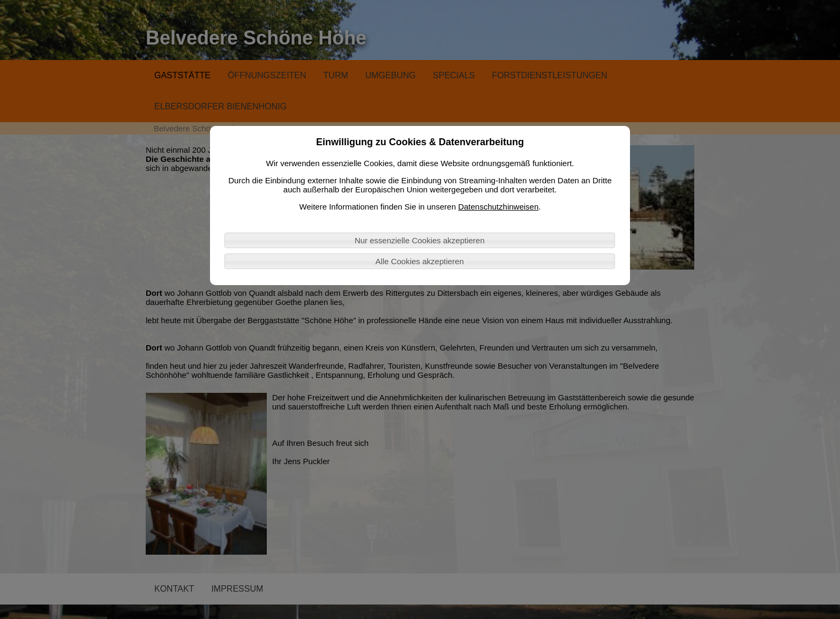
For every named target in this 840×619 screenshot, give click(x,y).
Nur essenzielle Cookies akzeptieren (420, 240)
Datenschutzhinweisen (498, 207)
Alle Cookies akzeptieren (420, 261)
